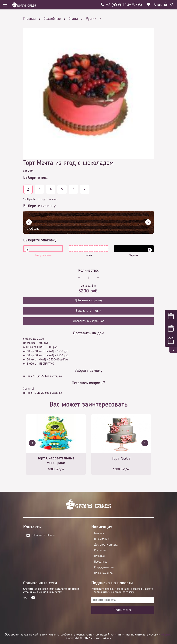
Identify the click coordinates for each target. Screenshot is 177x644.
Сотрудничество (104, 567)
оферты (166, 635)
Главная (99, 533)
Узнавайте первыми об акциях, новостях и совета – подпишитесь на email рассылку (122, 591)
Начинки (99, 556)
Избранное (101, 562)
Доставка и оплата (106, 545)
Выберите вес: (35, 178)
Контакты (100, 550)
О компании (102, 539)
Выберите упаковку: (40, 240)
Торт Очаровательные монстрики (56, 461)
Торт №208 (121, 459)
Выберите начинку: (40, 206)
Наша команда (103, 573)
